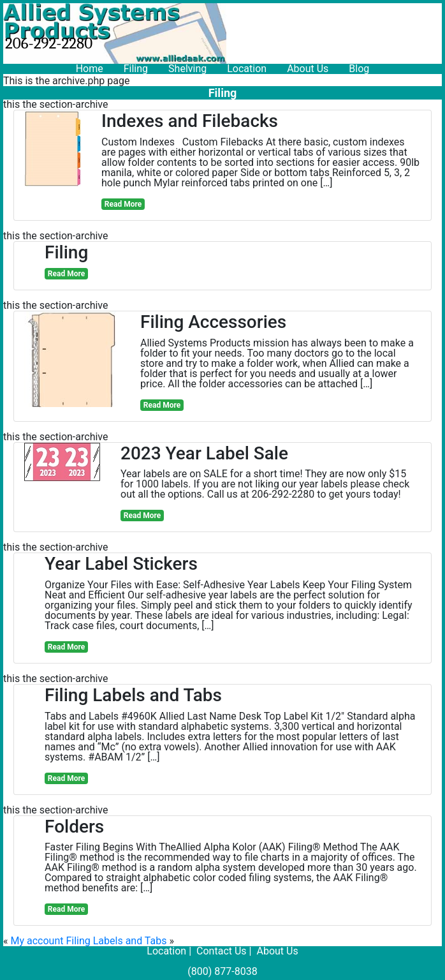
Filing (136, 69)
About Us (308, 69)
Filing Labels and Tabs (116, 941)
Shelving (187, 69)
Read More (123, 204)
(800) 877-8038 (222, 971)
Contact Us (222, 951)
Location (247, 69)
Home (90, 69)
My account (37, 941)
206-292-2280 (49, 43)
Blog (359, 69)
